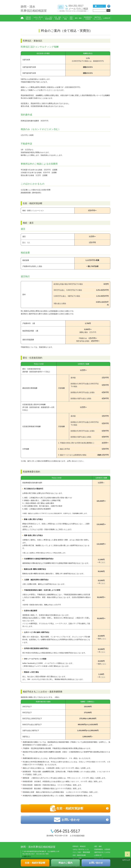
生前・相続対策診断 (35, 863)
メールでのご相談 (78, 9)
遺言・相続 (98, 846)
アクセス (100, 6)
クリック (127, 860)
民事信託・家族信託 (79, 846)
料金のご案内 (65, 863)
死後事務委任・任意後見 (102, 849)
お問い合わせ (96, 863)
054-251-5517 (76, 6)
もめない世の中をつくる (81, 849)
